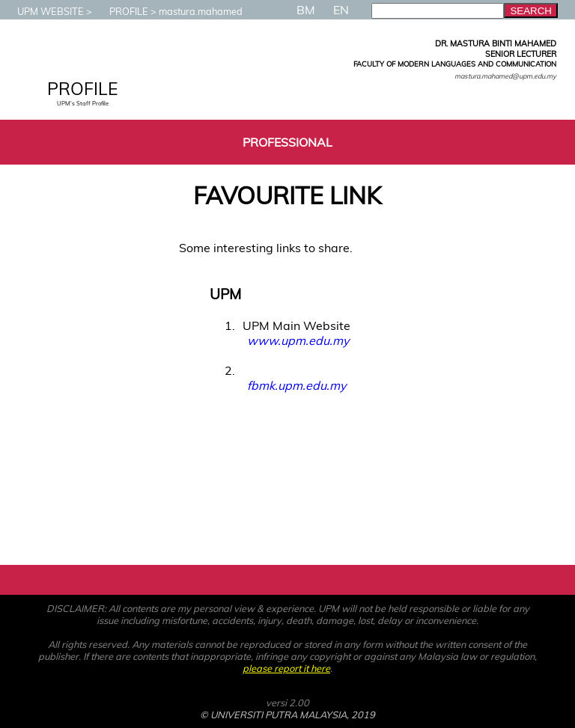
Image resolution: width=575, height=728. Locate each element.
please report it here (286, 668)
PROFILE (121, 11)
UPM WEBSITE (43, 11)
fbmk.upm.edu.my (296, 385)
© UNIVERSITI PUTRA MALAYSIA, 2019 (287, 715)
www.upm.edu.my (298, 340)
